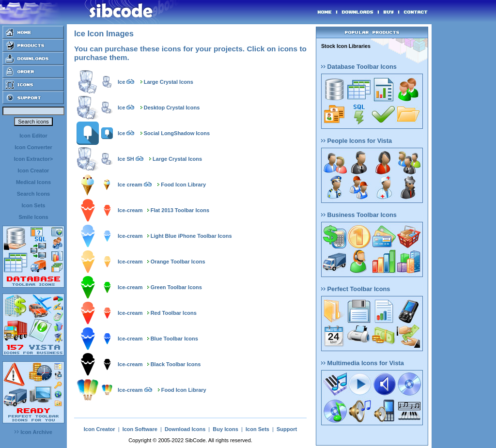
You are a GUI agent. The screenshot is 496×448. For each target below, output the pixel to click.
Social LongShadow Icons (177, 133)
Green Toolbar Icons (176, 287)
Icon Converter (33, 147)
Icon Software (140, 429)
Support (287, 429)
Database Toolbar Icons (359, 67)
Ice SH (126, 159)
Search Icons (33, 194)
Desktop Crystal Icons (172, 108)
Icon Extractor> (33, 159)
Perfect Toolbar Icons (356, 289)
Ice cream (130, 185)
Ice (121, 82)
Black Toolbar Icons (176, 364)
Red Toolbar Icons (174, 313)
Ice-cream (130, 210)
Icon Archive (33, 432)
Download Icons (185, 429)
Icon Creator (34, 170)
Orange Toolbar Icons (178, 262)
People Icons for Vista (356, 141)
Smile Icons (33, 217)
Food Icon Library (183, 185)
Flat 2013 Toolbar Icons (180, 210)
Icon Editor (33, 136)
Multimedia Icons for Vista (363, 363)
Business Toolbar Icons (359, 215)
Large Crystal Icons (169, 82)
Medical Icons (33, 182)
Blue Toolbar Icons (174, 339)
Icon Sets (34, 205)
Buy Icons (225, 429)
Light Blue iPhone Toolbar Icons (191, 236)
